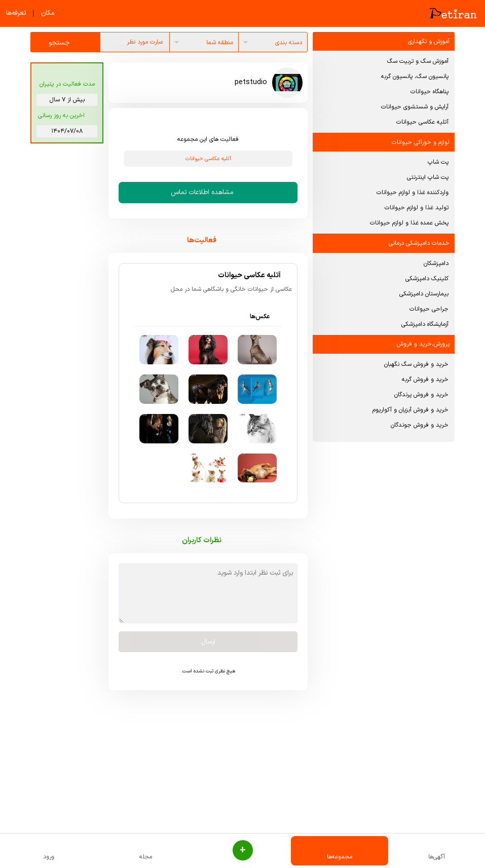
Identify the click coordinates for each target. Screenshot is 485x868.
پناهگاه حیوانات (430, 92)
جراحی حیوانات (429, 309)
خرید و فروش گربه (425, 380)
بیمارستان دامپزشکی (424, 294)
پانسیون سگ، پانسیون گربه (415, 77)
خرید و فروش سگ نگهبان (416, 364)
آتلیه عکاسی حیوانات (422, 122)
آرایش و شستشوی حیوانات (415, 107)
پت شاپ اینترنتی (428, 177)
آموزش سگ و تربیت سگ (418, 61)
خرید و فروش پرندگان (421, 395)
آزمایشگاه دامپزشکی (425, 324)
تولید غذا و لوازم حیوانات (417, 208)
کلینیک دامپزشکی (427, 279)
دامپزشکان (436, 263)
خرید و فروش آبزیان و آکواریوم (411, 410)
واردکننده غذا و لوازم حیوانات (413, 193)
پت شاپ (438, 162)
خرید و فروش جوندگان (420, 425)
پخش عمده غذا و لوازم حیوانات (409, 223)
